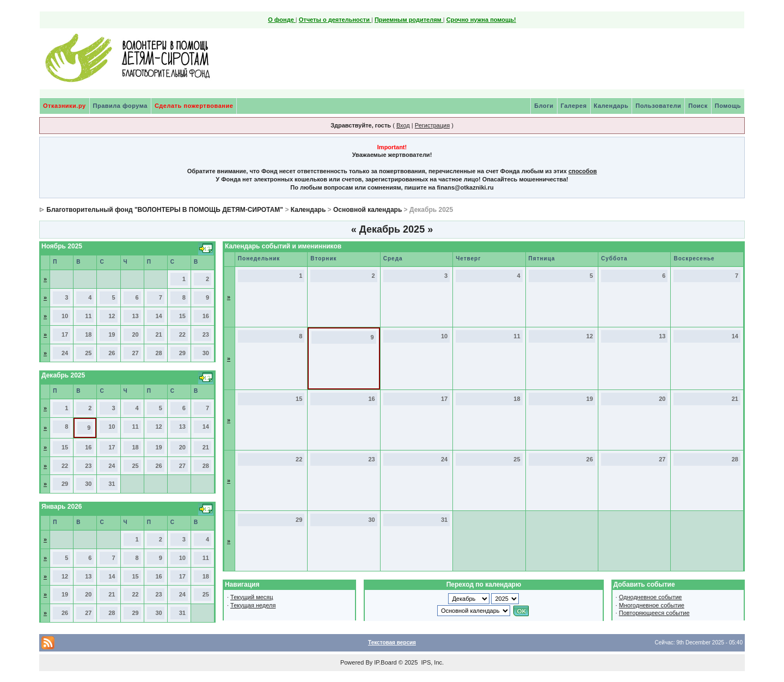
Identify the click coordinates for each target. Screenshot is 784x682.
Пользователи (658, 106)
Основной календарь (367, 210)
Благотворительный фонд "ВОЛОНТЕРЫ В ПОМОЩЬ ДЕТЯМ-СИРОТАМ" (165, 210)
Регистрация (432, 125)
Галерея (574, 106)
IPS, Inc (431, 662)
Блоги (544, 106)
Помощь (728, 106)
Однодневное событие (651, 597)
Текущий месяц (252, 597)
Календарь (611, 106)
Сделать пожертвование (194, 106)
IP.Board (385, 662)
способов (583, 171)
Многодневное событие (652, 605)
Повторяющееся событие (654, 613)
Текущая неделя (253, 605)
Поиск (698, 106)
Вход (403, 125)
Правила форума (120, 106)
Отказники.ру (65, 106)
